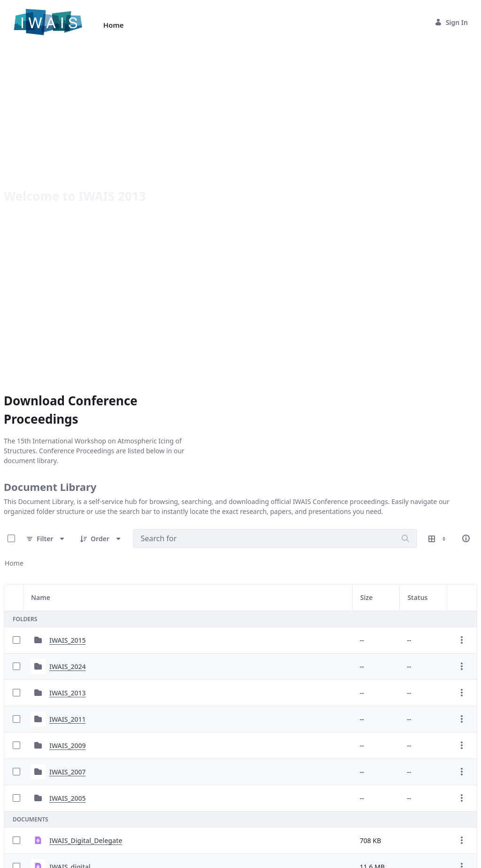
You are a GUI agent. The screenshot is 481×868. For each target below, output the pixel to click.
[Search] (405, 396)
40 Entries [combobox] (34, 838)
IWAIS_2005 (68, 656)
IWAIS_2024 (68, 524)
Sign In (451, 22)
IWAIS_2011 (68, 577)
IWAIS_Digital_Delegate (86, 698)
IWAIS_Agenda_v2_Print (86, 751)
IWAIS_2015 (68, 498)
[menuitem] (114, 25)
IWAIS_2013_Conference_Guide (98, 803)
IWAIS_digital (70, 724)
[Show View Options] (438, 396)
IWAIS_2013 (68, 550)
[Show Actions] (462, 497)
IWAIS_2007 (68, 629)
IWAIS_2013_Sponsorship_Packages (105, 777)
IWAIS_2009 (68, 603)
